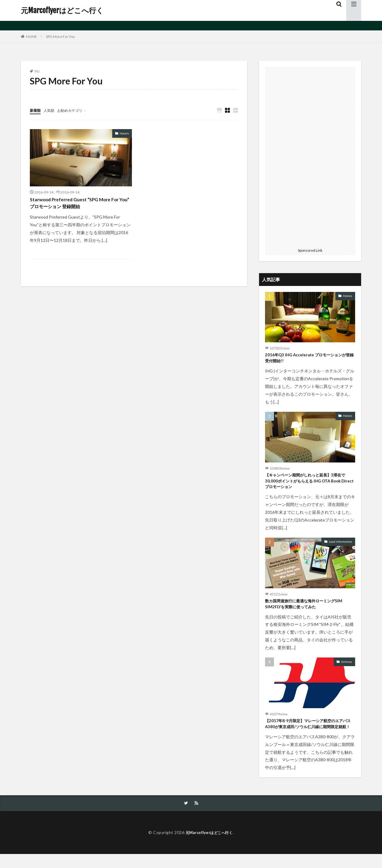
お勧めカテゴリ (76, 110)
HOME (31, 36)
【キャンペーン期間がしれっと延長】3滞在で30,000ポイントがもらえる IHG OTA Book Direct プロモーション (310, 484)
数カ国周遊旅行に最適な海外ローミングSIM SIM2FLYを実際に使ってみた (309, 609)
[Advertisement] (310, 156)
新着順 (36, 110)
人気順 (52, 110)
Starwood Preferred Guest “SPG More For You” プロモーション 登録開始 (81, 204)
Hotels (124, 134)
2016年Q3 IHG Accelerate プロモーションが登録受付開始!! (309, 359)
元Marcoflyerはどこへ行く (62, 10)
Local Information (341, 545)
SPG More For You (60, 37)
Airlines (347, 667)
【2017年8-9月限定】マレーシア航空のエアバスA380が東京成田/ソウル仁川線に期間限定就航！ (310, 733)
